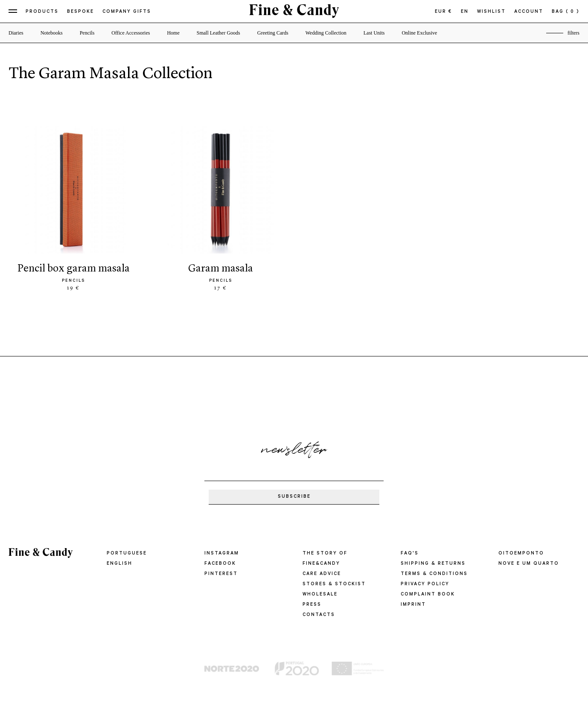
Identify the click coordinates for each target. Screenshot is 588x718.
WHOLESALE (320, 595)
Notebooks (52, 33)
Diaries (16, 33)
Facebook (220, 564)
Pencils (87, 33)
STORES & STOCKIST (334, 584)
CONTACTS (319, 615)
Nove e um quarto (529, 564)
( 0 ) (573, 12)
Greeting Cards (273, 33)
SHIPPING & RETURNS (433, 564)
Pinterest (221, 574)
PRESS (312, 605)
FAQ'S (410, 554)
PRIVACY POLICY (425, 584)
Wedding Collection (326, 33)
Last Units (374, 33)
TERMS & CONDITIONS (434, 574)
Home (173, 33)
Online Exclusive (419, 33)
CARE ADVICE (322, 574)
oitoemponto (521, 554)
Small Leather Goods (218, 33)
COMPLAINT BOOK (428, 595)
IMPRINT (413, 605)
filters (573, 33)
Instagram (222, 554)
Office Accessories (131, 33)
